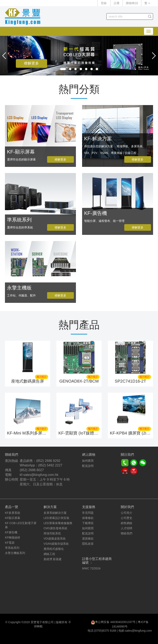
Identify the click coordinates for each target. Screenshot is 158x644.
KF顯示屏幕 (13, 518)
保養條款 (88, 518)
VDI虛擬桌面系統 (55, 539)
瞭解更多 (31, 63)
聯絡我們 (127, 533)
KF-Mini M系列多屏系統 (29, 433)
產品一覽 (12, 507)
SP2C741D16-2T (130, 381)
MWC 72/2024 (91, 568)
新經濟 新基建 (53, 559)
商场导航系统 (52, 533)
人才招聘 (127, 528)
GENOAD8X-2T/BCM (79, 381)
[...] (127, 16)
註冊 (117, 3)
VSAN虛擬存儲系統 (56, 544)
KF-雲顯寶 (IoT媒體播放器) (83, 433)
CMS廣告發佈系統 (55, 528)
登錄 (104, 3)
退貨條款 (88, 539)
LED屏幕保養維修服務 (58, 523)
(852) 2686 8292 (48, 461)
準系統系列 (12, 548)
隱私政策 (88, 544)
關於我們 (127, 507)
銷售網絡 (127, 523)
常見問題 (88, 513)
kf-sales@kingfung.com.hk (39, 475)
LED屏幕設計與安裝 (56, 518)
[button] (4, 56)
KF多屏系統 (13, 513)
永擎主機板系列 (15, 553)
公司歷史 (127, 518)
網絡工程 (49, 554)
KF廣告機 (11, 532)
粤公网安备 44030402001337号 (115, 622)
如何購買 (88, 461)
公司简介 (127, 513)
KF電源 (10, 543)
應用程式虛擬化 (54, 549)
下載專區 (88, 523)
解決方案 (50, 507)
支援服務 (89, 507)
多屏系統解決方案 (55, 513)
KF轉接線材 (13, 537)
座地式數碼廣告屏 (28, 381)
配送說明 (88, 466)
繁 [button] (147, 3)
